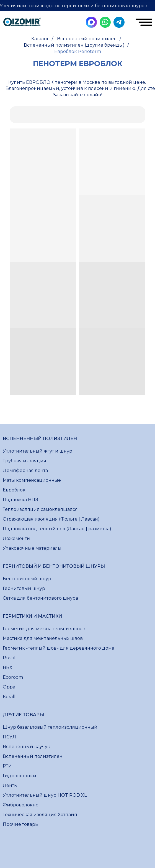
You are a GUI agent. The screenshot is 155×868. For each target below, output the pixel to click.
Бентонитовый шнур (27, 579)
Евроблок (14, 490)
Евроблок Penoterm (78, 51)
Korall (9, 697)
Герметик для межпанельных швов (44, 629)
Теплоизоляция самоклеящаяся (40, 509)
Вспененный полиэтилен (87, 39)
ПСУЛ (9, 737)
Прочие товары (21, 824)
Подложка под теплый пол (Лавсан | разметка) (57, 529)
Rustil (9, 658)
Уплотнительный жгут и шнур (38, 451)
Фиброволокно (21, 805)
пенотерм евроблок (78, 64)
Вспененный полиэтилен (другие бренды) (74, 45)
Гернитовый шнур (24, 588)
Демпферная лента (25, 470)
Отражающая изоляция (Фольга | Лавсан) (51, 519)
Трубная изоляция (24, 461)
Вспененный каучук (26, 747)
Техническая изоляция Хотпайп (40, 815)
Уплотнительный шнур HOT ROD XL (45, 795)
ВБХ (7, 668)
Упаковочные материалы (32, 548)
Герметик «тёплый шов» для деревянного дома (59, 648)
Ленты (10, 785)
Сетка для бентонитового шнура (40, 598)
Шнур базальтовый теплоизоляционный (50, 727)
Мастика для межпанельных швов (43, 638)
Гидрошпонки (20, 776)
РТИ (7, 766)
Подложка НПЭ (20, 500)
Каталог (40, 39)
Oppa (9, 687)
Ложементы (17, 538)
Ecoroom (13, 677)
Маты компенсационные (32, 480)
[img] (22, 23)
